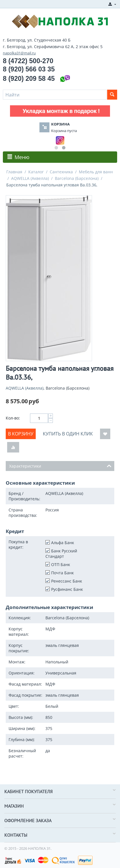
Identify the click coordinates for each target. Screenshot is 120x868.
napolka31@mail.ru (19, 53)
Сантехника (61, 172)
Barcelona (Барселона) (77, 178)
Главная (14, 172)
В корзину (21, 434)
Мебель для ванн (96, 172)
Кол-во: (13, 418)
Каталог (36, 172)
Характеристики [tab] (60, 466)
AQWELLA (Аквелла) (30, 178)
